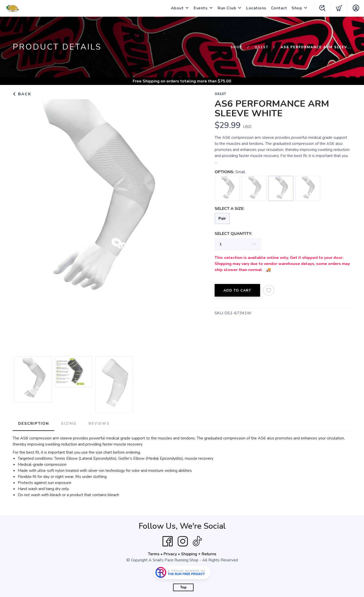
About (177, 8)
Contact (279, 8)
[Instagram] (183, 541)
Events (200, 8)
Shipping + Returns (199, 554)
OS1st (261, 47)
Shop (296, 8)
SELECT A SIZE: (230, 209)
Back (22, 94)
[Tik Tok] (197, 541)
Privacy (170, 554)
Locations (256, 8)
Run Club (226, 8)
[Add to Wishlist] (269, 290)
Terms (154, 554)
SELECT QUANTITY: (233, 234)
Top (183, 587)
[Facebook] (168, 541)
